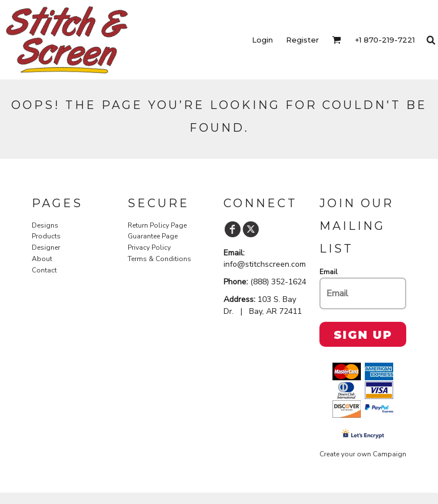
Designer (46, 247)
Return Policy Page (157, 225)
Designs (45, 225)
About (42, 259)
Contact (44, 270)
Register (302, 40)
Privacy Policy (149, 247)
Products (46, 236)
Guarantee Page (153, 236)
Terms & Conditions (159, 259)
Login (262, 40)
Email (328, 272)
